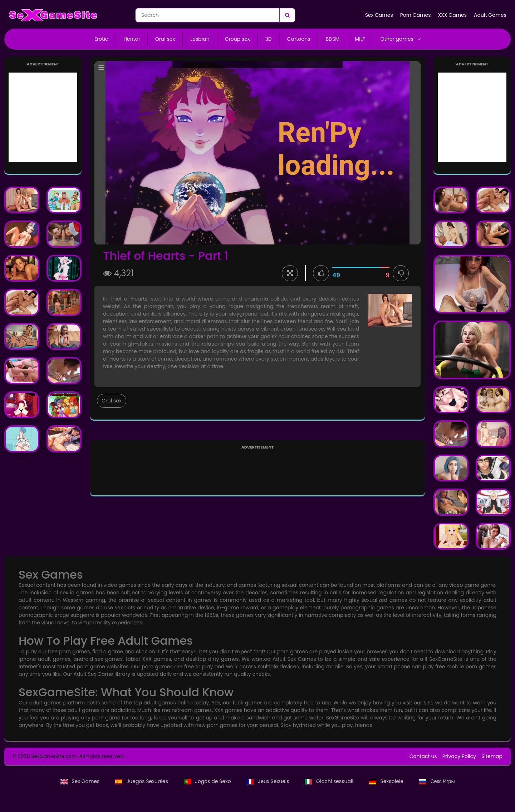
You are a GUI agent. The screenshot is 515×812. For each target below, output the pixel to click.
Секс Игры (437, 781)
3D (269, 39)
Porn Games (416, 15)
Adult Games (490, 15)
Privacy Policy (459, 756)
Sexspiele (387, 781)
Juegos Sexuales (142, 781)
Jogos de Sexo (208, 781)
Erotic (101, 39)
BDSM (332, 39)
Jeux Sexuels (268, 781)
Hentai (131, 39)
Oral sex (165, 39)
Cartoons (299, 39)
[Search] (287, 15)
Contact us (423, 756)
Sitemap (492, 756)
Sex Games (379, 15)
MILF (360, 39)
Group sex (237, 39)
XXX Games (453, 15)
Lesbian (200, 39)
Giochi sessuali (330, 781)
